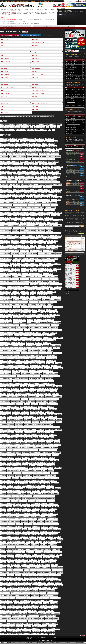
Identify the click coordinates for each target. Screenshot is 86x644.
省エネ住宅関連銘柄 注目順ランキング (10, 35)
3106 (2, 46)
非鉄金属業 (69, 201)
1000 (2, 116)
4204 (2, 59)
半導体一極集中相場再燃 (63, 13)
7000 (37, 116)
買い (78, 220)
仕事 (79, 216)
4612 (2, 65)
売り (77, 218)
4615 (2, 68)
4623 (2, 71)
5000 (25, 116)
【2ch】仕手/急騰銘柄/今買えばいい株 (8, 26)
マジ (74, 220)
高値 (65, 216)
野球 (71, 217)
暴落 (81, 217)
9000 (49, 116)
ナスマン (67, 218)
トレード (67, 220)
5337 (2, 87)
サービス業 (69, 187)
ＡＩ (80, 220)
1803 (33, 39)
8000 (43, 116)
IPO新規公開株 (16, 1)
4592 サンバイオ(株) (72, 75)
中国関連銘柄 (70, 172)
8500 (46, 116)
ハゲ (66, 216)
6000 (31, 116)
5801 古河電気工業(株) (72, 67)
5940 (2, 103)
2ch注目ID (47, 1)
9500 (52, 116)
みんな (69, 221)
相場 (78, 218)
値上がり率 (38, 26)
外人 (72, 218)
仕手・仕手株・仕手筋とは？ (7, 15)
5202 (2, 84)
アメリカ (79, 217)
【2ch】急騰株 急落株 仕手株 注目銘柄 (8, 12)
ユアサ (73, 220)
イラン (21, 21)
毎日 (69, 220)
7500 (40, 116)
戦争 (68, 217)
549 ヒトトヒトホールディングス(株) (74, 106)
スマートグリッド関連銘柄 (70, 161)
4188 (33, 55)
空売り (77, 217)
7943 (33, 110)
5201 (33, 81)
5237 (33, 84)
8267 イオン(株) (71, 69)
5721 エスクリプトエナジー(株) (74, 78)
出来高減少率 (69, 26)
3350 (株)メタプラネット (73, 128)
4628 (2, 75)
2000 (8, 116)
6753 (2, 106)
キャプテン (73, 221)
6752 (33, 103)
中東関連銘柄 (70, 157)
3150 (2, 49)
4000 (19, 116)
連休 (82, 217)
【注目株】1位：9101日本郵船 (65, 10)
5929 (33, 94)
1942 (2, 43)
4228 (2, 62)
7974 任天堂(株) (71, 65)
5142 (2, 81)
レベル (70, 216)
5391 (33, 87)
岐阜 (68, 216)
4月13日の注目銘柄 (62, 14)
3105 (33, 43)
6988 (33, 106)
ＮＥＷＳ (73, 216)
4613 (33, 65)
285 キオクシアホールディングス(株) (74, 89)
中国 (83, 220)
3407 (33, 49)
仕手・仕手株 (23, 23)
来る (73, 218)
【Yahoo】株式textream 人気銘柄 (24, 26)
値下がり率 (48, 26)
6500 (34, 116)
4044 (33, 52)
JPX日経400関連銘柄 (70, 152)
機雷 (67, 221)
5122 (33, 78)
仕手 (76, 219)
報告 (70, 218)
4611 (33, 62)
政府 (80, 216)
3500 (16, 116)
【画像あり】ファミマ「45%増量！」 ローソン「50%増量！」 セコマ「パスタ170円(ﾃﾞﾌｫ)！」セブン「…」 (72, 12)
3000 (13, 116)
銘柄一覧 (10, 1)
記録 (83, 218)
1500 (5, 116)
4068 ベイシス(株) (71, 64)
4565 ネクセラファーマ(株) (73, 147)
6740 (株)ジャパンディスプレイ (74, 62)
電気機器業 (69, 182)
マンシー (69, 217)
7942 (2, 110)
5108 (2, 78)
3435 (2, 52)
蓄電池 (71, 221)
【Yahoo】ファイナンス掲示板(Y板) (23, 12)
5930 (2, 97)
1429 (2, 39)
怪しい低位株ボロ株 (24, 1)
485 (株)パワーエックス (72, 104)
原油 (75, 216)
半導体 (76, 217)
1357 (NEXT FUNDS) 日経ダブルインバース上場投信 (75, 95)
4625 (33, 71)
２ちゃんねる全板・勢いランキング (75, 143)
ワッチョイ (77, 216)
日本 (81, 218)
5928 (2, 94)
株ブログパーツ (54, 1)
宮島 (82, 218)
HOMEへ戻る (3, 28)
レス (83, 216)
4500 (22, 116)
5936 (2, 100)
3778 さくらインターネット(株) (74, 76)
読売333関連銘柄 (70, 159)
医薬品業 (69, 191)
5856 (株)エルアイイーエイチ (73, 73)
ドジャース (75, 218)
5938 (33, 100)
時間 (81, 220)
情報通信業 (69, 185)
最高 (79, 220)
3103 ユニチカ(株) (71, 126)
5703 (33, 90)
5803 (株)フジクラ (71, 93)
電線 (70, 220)
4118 (2, 55)
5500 (28, 116)
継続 (66, 217)
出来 (66, 221)
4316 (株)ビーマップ (72, 71)
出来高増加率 (59, 26)
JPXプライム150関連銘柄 (70, 174)
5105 (33, 75)
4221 (33, 59)
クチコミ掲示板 (32, 1)
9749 (2, 113)
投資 (72, 217)
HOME (2, 1)
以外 (69, 218)
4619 (33, 68)
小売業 (68, 189)
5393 (2, 90)
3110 (33, 46)
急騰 (81, 216)
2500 (11, 116)
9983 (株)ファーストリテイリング (74, 97)
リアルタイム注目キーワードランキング (10, 20)
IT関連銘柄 (69, 155)
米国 (79, 218)
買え (71, 216)
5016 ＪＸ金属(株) (71, 102)
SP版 (6, 1)
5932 (33, 97)
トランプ (74, 217)
